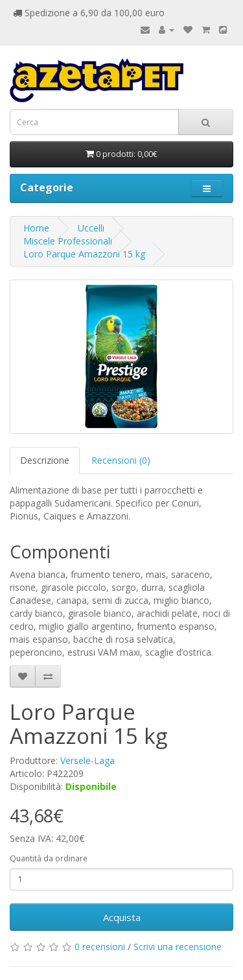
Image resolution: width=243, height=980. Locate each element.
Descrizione (45, 460)
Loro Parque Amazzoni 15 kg (84, 254)
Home (36, 228)
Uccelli (91, 228)
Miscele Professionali (68, 241)
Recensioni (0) (121, 460)
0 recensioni (100, 947)
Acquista (122, 917)
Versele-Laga (87, 760)
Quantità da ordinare (49, 858)
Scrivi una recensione (178, 947)
